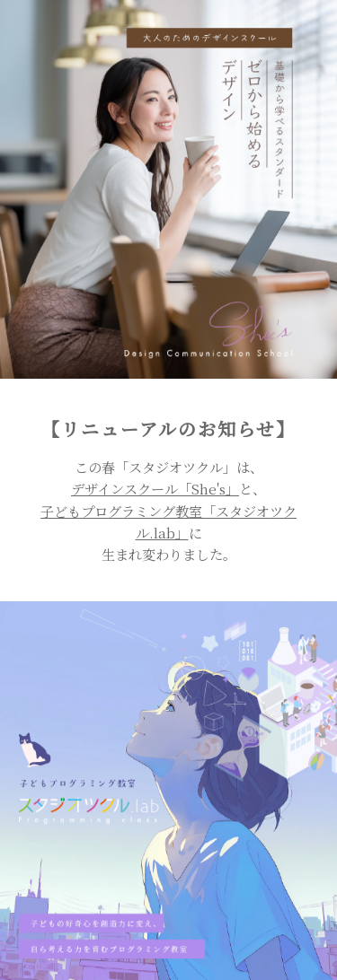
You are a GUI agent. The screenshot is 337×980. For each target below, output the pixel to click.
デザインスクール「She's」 (155, 489)
